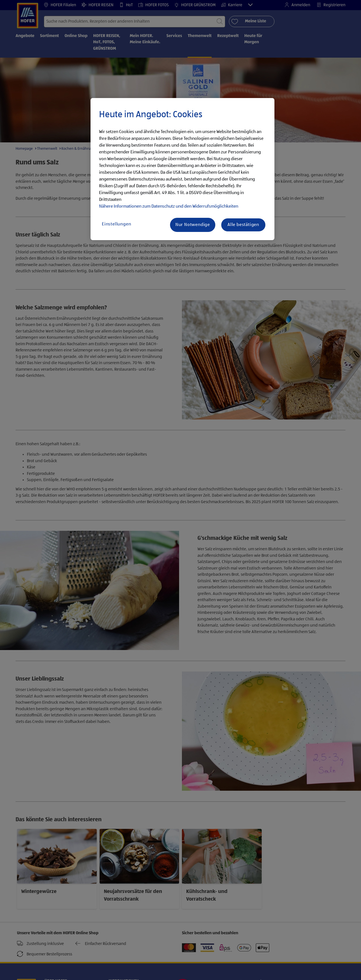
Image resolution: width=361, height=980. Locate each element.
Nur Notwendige (193, 225)
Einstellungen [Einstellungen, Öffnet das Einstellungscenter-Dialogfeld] (116, 224)
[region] (182, 169)
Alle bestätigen (243, 225)
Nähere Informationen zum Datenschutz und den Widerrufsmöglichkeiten (169, 207)
